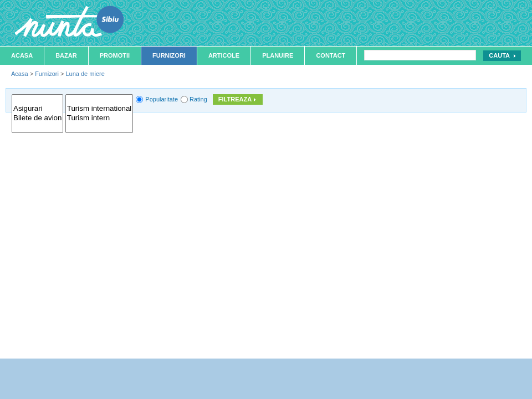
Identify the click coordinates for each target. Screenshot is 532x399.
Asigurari (37, 109)
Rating (198, 99)
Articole (224, 55)
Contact (331, 55)
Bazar (66, 55)
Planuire (278, 55)
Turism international (99, 109)
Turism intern (99, 118)
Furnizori (169, 55)
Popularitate (162, 99)
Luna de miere (85, 74)
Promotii (115, 55)
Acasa (22, 55)
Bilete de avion (37, 118)
